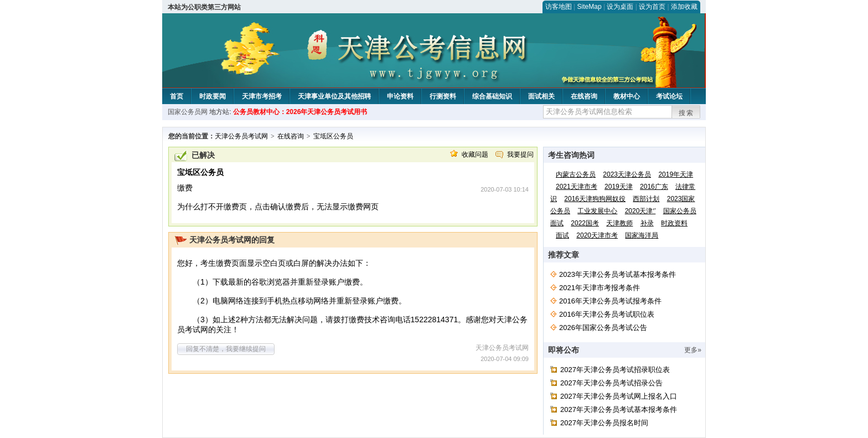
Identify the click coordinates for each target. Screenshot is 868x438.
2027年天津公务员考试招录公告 (611, 383)
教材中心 (627, 96)
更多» (693, 350)
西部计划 (646, 199)
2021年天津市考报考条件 (600, 288)
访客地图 (559, 7)
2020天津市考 (597, 235)
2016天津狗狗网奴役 (595, 199)
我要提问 (520, 154)
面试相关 (541, 96)
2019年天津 (676, 174)
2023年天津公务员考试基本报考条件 (618, 274)
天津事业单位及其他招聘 (334, 96)
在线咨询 (584, 96)
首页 (177, 96)
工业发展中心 (597, 211)
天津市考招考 (262, 96)
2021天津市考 (577, 187)
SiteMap (590, 7)
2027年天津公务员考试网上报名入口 (619, 396)
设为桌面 (620, 7)
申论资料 (400, 96)
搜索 (686, 113)
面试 (562, 235)
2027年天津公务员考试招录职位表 (615, 370)
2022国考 (585, 223)
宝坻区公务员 (333, 136)
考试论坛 (669, 96)
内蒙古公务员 (576, 174)
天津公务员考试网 (241, 136)
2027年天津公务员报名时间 (604, 423)
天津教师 (619, 223)
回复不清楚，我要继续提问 (226, 349)
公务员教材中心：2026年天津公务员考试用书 (300, 112)
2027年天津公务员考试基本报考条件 (619, 409)
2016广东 (654, 187)
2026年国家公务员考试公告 (603, 328)
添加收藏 (684, 7)
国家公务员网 (188, 112)
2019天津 (619, 187)
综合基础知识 (492, 96)
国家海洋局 (642, 235)
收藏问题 (475, 154)
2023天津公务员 (627, 174)
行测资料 (443, 96)
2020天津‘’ (640, 211)
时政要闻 (213, 96)
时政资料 (674, 223)
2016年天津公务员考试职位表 (607, 314)
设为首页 (652, 7)
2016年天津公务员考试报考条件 (610, 301)
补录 (647, 223)
